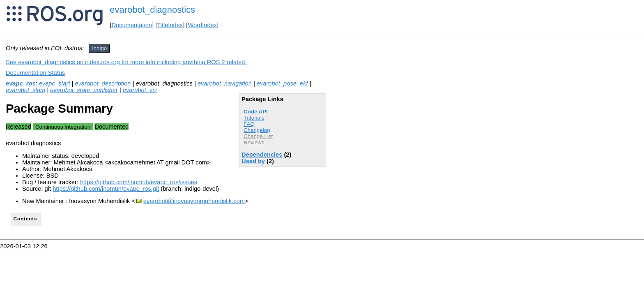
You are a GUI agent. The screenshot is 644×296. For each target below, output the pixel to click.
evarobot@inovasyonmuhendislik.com (194, 201)
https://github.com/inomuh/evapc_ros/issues (139, 182)
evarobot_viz (140, 90)
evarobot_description (103, 83)
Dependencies (262, 155)
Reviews (254, 142)
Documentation (132, 25)
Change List (258, 136)
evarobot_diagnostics (152, 10)
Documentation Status (35, 73)
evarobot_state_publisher (84, 90)
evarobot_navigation (225, 83)
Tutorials (254, 118)
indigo (100, 48)
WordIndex (202, 25)
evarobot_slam (25, 90)
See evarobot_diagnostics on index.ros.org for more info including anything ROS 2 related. (126, 62)
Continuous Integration (63, 127)
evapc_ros (21, 83)
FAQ (249, 124)
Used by (253, 161)
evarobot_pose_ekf (282, 83)
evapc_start (55, 83)
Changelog (257, 130)
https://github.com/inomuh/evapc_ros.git (106, 189)
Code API (256, 112)
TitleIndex (170, 25)
